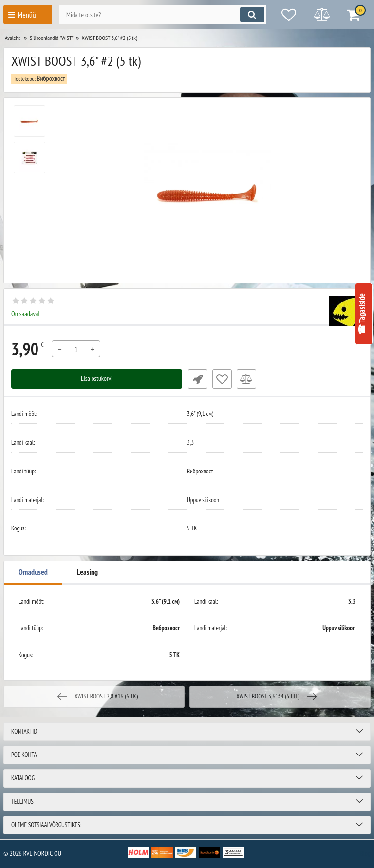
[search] (160, 15)
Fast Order (197, 379)
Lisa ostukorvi (97, 379)
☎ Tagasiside (362, 314)
